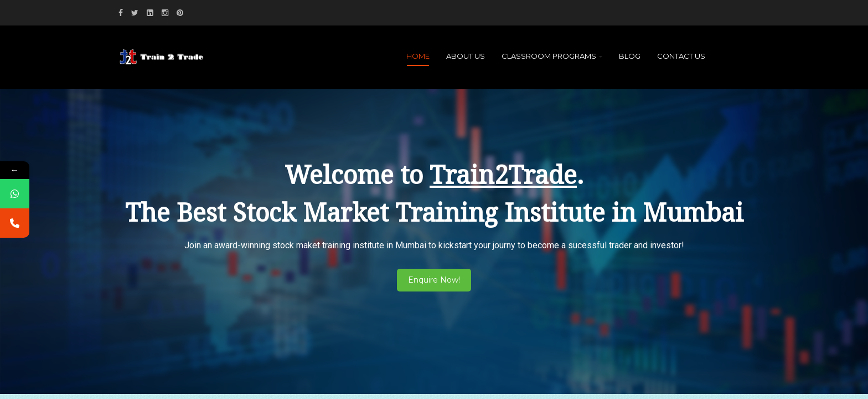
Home (418, 56)
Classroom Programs (552, 56)
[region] (434, 228)
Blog (630, 56)
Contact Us (681, 56)
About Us (466, 56)
